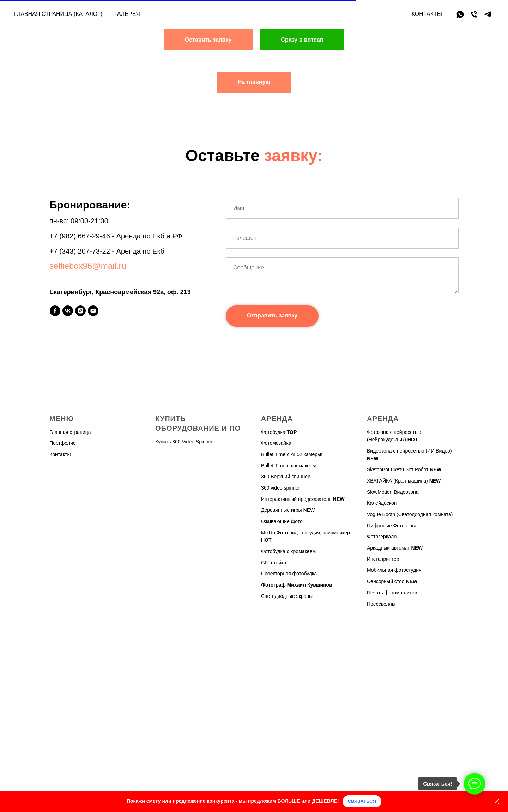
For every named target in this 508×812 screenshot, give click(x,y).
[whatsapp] (460, 14)
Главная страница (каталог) (58, 14)
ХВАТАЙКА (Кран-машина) (397, 481)
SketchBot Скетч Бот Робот (398, 469)
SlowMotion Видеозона (393, 492)
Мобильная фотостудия (394, 570)
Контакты (427, 14)
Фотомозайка (276, 443)
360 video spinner (281, 488)
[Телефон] (474, 14)
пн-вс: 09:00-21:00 (79, 221)
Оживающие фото (282, 521)
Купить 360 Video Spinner (184, 442)
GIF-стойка (274, 563)
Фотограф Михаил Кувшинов (297, 585)
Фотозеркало (382, 537)
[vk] (68, 311)
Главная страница (70, 432)
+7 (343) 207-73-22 (80, 251)
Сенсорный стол (386, 581)
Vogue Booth (381, 514)
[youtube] (93, 311)
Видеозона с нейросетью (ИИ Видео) (409, 451)
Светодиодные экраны (287, 596)
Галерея (127, 14)
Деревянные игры (282, 510)
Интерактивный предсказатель (296, 499)
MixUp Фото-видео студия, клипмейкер (306, 533)
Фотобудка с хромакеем (288, 551)
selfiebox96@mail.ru (88, 266)
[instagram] (80, 311)
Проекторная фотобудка (289, 574)
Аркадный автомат (388, 548)
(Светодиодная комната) (425, 514)
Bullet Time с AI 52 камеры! (292, 454)
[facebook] (55, 311)
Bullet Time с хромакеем (289, 466)
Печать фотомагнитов (392, 593)
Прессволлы (381, 604)
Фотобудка (273, 432)
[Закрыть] (497, 802)
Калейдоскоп (382, 503)
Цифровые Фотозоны (391, 526)
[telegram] (488, 14)
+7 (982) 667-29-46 (80, 236)
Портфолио (63, 443)
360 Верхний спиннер (286, 477)
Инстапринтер (383, 559)
